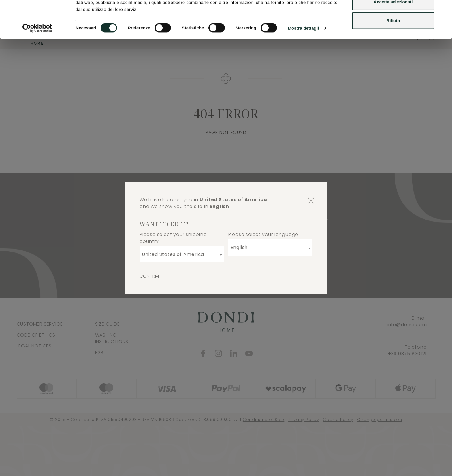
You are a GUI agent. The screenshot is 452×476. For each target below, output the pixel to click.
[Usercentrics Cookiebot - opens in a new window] (37, 61)
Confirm (149, 276)
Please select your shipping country (173, 238)
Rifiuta (393, 53)
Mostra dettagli (303, 60)
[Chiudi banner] (443, 9)
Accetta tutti (393, 15)
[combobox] (182, 254)
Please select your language (263, 234)
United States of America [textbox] (173, 254)
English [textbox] (239, 247)
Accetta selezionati (393, 34)
